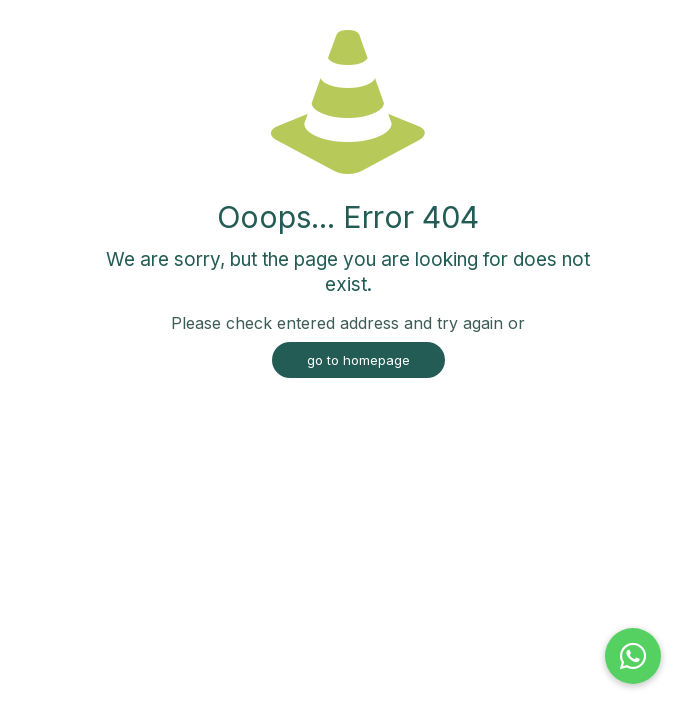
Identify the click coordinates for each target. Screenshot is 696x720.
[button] (633, 656)
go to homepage (358, 360)
